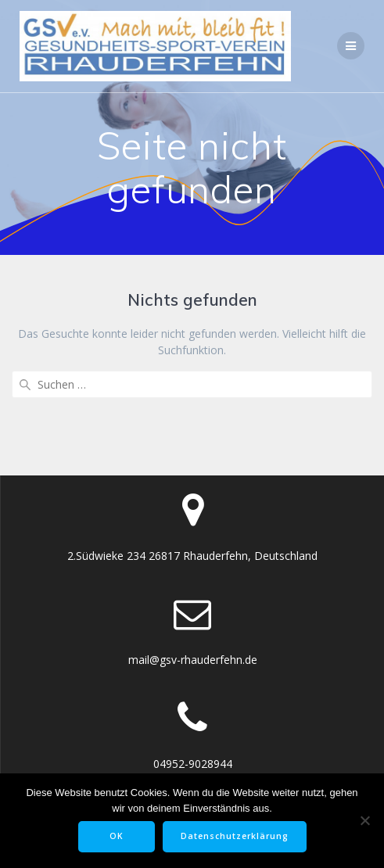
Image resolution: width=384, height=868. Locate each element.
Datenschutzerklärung (235, 836)
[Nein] (364, 820)
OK (117, 836)
